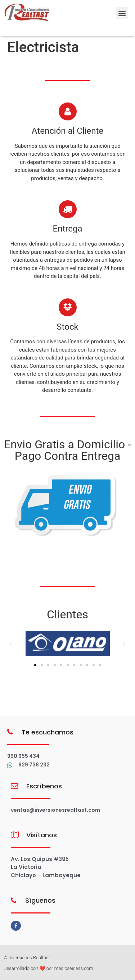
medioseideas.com (74, 968)
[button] (122, 13)
